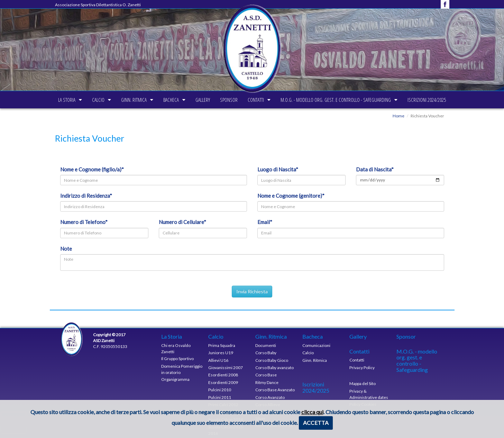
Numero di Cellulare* (182, 222)
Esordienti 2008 (223, 375)
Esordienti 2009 (223, 382)
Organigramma (175, 379)
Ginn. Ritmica (112, 100)
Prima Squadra (222, 345)
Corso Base (266, 375)
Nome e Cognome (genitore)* (291, 196)
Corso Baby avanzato (274, 368)
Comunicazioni (316, 345)
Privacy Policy (362, 368)
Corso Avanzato (270, 397)
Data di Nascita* (375, 169)
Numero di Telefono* (84, 222)
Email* (265, 222)
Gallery (203, 100)
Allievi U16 (218, 360)
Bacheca (160, 100)
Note (66, 249)
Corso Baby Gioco (272, 360)
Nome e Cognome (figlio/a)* (92, 169)
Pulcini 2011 (220, 397)
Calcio (66, 100)
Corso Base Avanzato (275, 390)
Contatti (277, 100)
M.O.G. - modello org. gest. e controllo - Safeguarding (368, 100)
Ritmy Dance (267, 382)
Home (398, 116)
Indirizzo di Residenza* (86, 196)
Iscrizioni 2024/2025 (470, 100)
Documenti (266, 345)
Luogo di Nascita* (278, 169)
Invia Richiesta (252, 291)
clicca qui (312, 412)
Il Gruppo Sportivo (177, 359)
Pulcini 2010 (220, 390)
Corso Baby (266, 353)
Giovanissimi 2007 (226, 368)
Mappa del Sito (363, 383)
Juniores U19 (221, 353)
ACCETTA (316, 423)
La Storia (24, 100)
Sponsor (240, 100)
